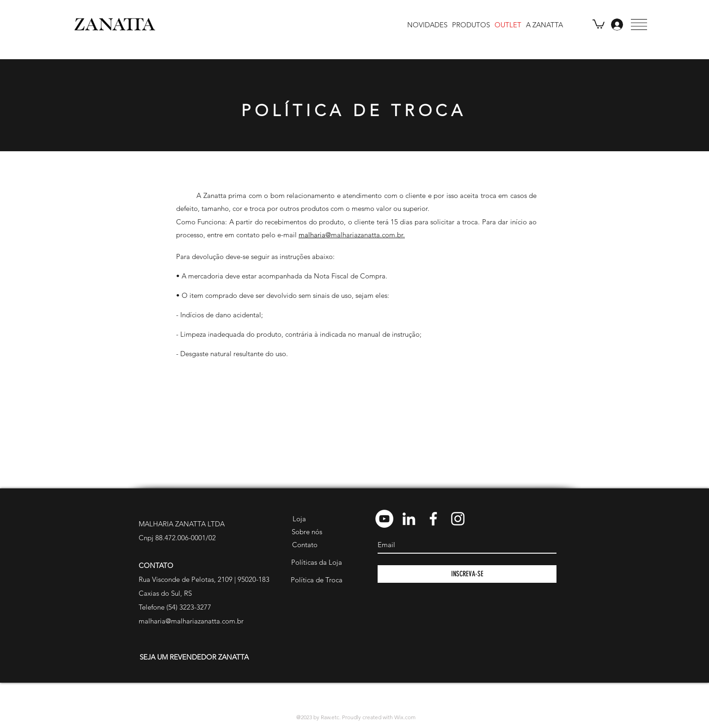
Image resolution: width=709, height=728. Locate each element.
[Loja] (299, 519)
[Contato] (305, 545)
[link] (599, 24)
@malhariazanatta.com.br (364, 235)
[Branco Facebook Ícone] (433, 519)
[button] (639, 25)
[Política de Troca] (316, 580)
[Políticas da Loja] (316, 562)
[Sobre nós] (307, 532)
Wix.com (405, 717)
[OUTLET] (508, 25)
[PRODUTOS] (471, 25)
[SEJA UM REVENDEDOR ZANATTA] (194, 657)
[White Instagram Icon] (470, 701)
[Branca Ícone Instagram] (458, 519)
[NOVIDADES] (427, 25)
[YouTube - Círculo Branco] (384, 519)
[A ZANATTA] (544, 25)
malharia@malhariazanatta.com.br (191, 621)
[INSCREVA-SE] (467, 574)
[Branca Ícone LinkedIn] (409, 519)
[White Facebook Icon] (455, 701)
